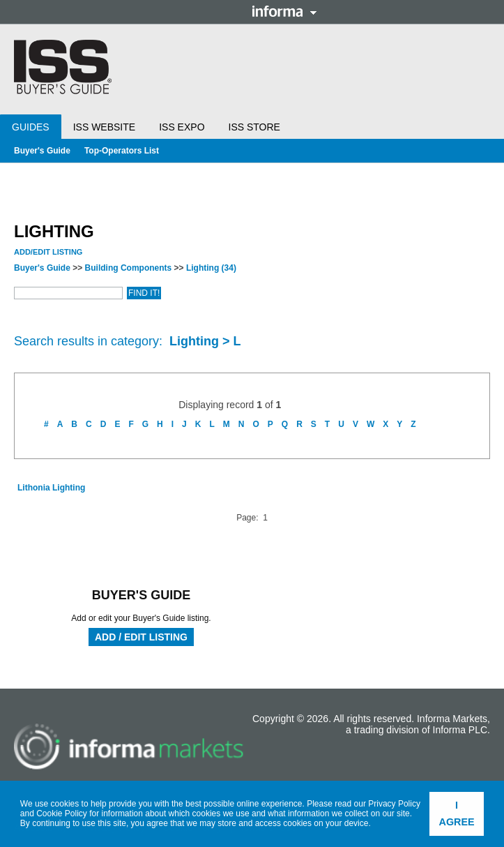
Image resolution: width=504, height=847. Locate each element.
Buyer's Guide (42, 151)
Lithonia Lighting (51, 488)
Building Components (129, 268)
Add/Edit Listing (48, 252)
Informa (284, 11)
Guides (31, 127)
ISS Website (104, 127)
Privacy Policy (394, 804)
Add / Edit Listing (141, 637)
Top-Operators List (122, 151)
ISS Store (254, 127)
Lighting (211, 268)
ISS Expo (182, 127)
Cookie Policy (62, 814)
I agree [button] (457, 814)
